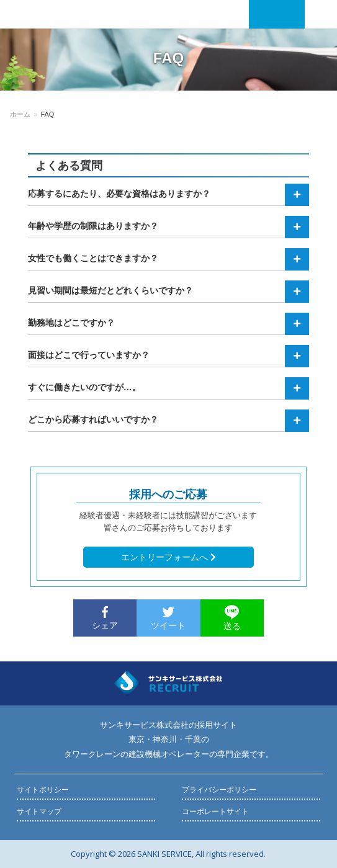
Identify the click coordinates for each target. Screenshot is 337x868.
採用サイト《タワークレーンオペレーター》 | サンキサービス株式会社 (62, 14)
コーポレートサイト (215, 812)
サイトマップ (39, 812)
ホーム (20, 114)
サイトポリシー (43, 790)
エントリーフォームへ (168, 557)
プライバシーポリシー (219, 790)
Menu (319, 14)
